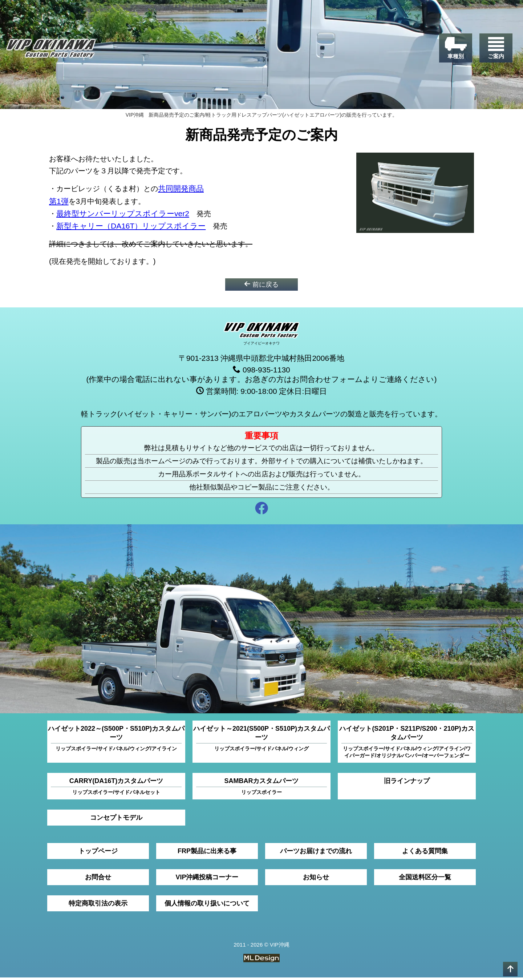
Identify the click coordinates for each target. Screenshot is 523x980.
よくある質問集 (425, 854)
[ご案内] (495, 51)
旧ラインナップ (407, 783)
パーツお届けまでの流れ (316, 854)
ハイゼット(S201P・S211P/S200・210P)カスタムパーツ (407, 745)
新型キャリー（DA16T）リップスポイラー (131, 228)
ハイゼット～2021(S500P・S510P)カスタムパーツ (261, 741)
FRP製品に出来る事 (207, 854)
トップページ (98, 854)
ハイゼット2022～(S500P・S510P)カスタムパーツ (116, 741)
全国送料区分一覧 (425, 880)
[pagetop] (510, 969)
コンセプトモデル (116, 820)
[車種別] (453, 51)
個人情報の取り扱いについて (207, 906)
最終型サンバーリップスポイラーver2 (123, 215)
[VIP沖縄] (58, 52)
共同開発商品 (190, 191)
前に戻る (261, 287)
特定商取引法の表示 (98, 906)
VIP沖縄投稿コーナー (207, 880)
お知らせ (316, 880)
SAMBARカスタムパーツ (261, 789)
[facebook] (261, 512)
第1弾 (59, 203)
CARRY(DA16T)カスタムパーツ (116, 789)
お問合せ (98, 880)
